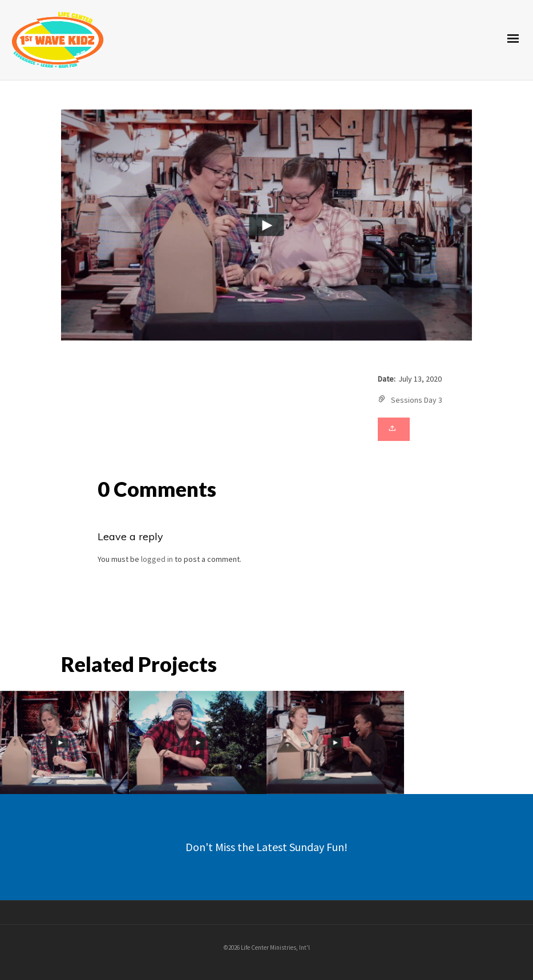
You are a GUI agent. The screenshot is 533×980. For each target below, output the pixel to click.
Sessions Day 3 (417, 400)
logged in (157, 559)
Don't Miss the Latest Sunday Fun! (266, 847)
